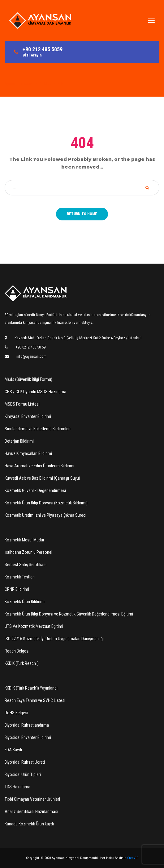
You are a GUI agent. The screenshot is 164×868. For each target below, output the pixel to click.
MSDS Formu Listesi (22, 404)
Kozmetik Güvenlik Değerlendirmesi (35, 490)
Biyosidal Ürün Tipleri (23, 774)
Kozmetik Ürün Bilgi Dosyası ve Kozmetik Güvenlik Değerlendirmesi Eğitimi (69, 614)
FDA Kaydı (13, 750)
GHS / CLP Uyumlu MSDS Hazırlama (35, 392)
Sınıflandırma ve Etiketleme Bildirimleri (38, 429)
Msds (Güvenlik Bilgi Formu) (28, 379)
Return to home (82, 214)
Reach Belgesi (17, 651)
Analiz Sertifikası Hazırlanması (31, 812)
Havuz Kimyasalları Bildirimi (28, 453)
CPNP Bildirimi (17, 589)
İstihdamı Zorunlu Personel (28, 552)
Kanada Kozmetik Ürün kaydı (29, 824)
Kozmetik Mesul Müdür (24, 540)
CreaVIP (133, 858)
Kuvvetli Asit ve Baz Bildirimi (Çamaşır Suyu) (42, 478)
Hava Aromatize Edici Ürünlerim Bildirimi (39, 466)
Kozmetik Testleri (20, 577)
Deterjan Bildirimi (19, 441)
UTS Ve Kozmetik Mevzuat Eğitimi (34, 626)
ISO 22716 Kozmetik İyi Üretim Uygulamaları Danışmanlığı (54, 639)
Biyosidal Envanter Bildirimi (28, 737)
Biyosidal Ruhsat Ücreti (25, 762)
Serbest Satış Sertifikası (26, 565)
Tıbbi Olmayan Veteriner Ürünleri (32, 799)
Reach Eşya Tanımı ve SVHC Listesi (35, 700)
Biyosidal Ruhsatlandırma (27, 725)
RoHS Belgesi (16, 713)
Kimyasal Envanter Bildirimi (28, 416)
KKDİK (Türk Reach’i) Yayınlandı (31, 688)
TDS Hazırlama (17, 787)
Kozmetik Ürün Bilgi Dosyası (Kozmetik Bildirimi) (46, 503)
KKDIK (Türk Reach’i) (22, 663)
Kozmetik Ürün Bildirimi (25, 602)
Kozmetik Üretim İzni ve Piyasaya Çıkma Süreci (45, 515)
